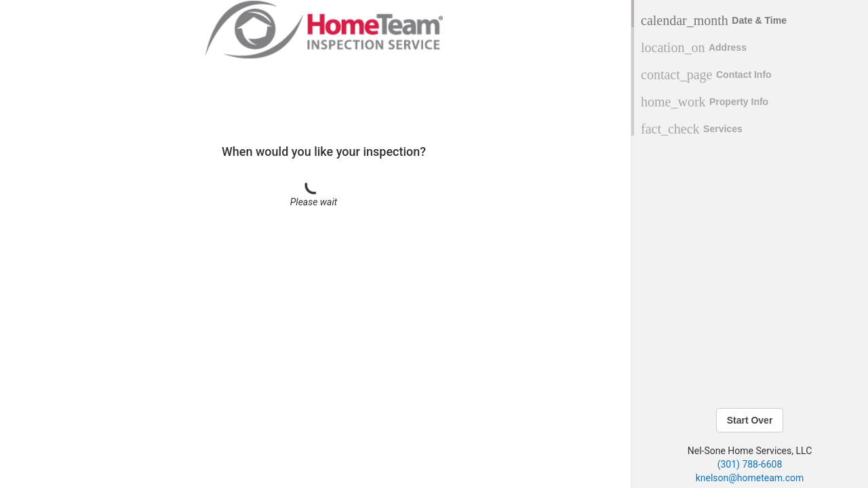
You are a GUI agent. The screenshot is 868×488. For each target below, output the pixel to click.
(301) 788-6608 (750, 464)
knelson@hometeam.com (750, 478)
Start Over (750, 420)
